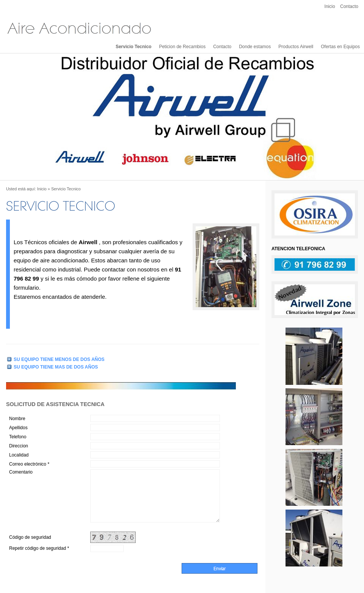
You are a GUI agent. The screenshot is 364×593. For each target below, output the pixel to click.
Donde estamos (255, 47)
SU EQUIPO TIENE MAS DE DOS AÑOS (56, 367)
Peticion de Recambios (182, 47)
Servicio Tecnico (133, 47)
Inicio (330, 6)
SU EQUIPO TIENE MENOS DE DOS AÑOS (59, 359)
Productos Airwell (296, 47)
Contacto (349, 6)
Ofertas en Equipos (340, 47)
